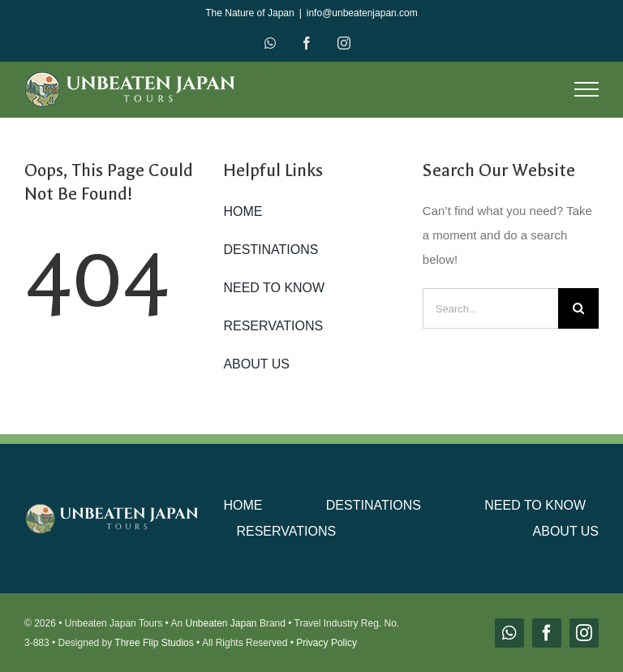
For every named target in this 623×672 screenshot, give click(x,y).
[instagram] (584, 633)
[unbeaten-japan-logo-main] (112, 509)
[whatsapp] (509, 633)
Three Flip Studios (154, 643)
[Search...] (490, 308)
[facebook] (547, 633)
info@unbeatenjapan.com (362, 13)
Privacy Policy (327, 643)
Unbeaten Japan (221, 623)
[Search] (578, 308)
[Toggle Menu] (587, 89)
